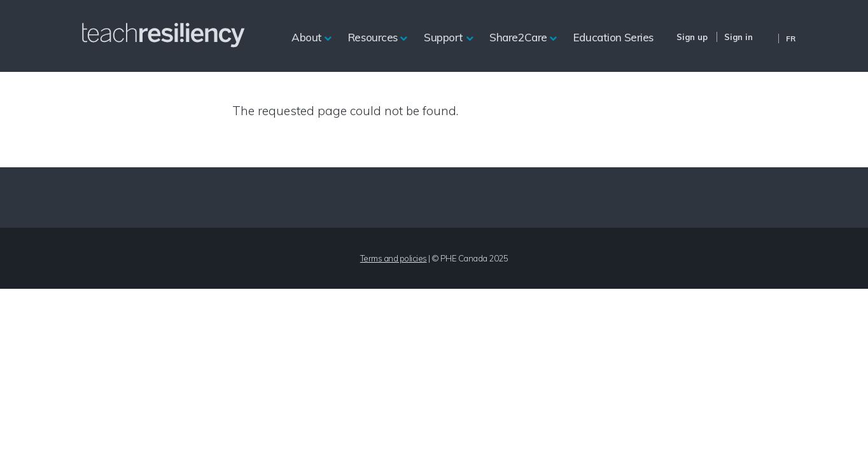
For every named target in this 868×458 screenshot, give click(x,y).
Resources (373, 37)
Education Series (613, 37)
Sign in (738, 37)
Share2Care (518, 37)
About (307, 37)
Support (444, 37)
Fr (791, 38)
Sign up (692, 37)
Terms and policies (394, 258)
